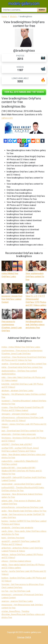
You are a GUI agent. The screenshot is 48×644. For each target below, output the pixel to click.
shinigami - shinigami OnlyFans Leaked (19, 414)
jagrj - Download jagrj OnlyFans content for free (22, 431)
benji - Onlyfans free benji (13, 538)
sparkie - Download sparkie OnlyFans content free (24, 364)
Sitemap (21, 637)
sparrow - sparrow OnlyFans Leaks (17, 601)
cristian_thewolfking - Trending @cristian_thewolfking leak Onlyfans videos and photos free (23, 614)
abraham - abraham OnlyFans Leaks (17, 391)
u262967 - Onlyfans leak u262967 (17, 444)
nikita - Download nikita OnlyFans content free (22, 367)
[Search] (19, 10)
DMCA (28, 637)
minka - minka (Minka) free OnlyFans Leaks (21, 347)
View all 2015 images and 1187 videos (24, 92)
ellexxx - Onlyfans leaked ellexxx (16, 561)
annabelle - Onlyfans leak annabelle (17, 528)
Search (42, 10)
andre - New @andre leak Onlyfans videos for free (24, 511)
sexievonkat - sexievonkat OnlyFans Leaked (21, 484)
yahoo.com (7, 118)
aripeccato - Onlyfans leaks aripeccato (19, 434)
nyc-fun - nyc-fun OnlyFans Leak (16, 591)
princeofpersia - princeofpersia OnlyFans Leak (22, 507)
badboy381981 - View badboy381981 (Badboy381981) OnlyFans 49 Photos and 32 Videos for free (22, 471)
